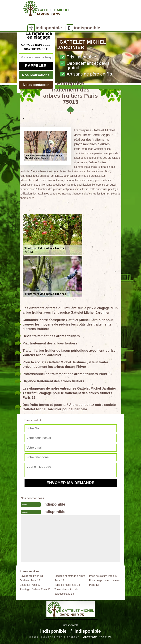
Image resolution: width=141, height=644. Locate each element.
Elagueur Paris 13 (30, 585)
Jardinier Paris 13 (30, 580)
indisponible (49, 28)
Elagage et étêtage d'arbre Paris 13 (70, 578)
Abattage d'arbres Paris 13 (35, 589)
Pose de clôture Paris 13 (103, 576)
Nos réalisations (36, 75)
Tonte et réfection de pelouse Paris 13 (66, 591)
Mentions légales (97, 637)
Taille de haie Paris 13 (67, 585)
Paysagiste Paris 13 (31, 576)
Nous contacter (36, 85)
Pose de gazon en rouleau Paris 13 (104, 583)
